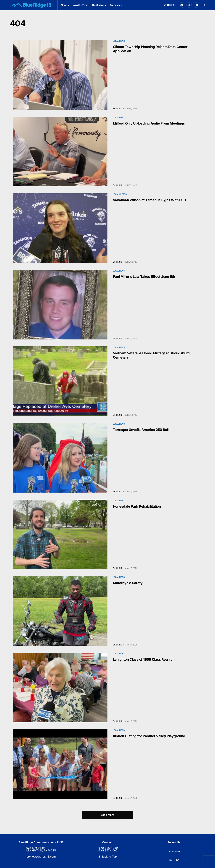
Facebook (174, 851)
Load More (107, 815)
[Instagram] (196, 5)
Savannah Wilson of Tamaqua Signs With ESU (149, 200)
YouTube (174, 860)
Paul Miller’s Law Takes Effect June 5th (144, 277)
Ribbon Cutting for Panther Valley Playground (149, 736)
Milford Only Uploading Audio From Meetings (149, 123)
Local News (119, 41)
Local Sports (120, 194)
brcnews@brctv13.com (41, 857)
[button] (170, 5)
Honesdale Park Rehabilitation (137, 506)
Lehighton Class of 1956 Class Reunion (144, 659)
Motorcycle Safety (128, 583)
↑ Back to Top (108, 857)
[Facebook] (182, 5)
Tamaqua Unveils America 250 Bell (141, 430)
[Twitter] (189, 5)
